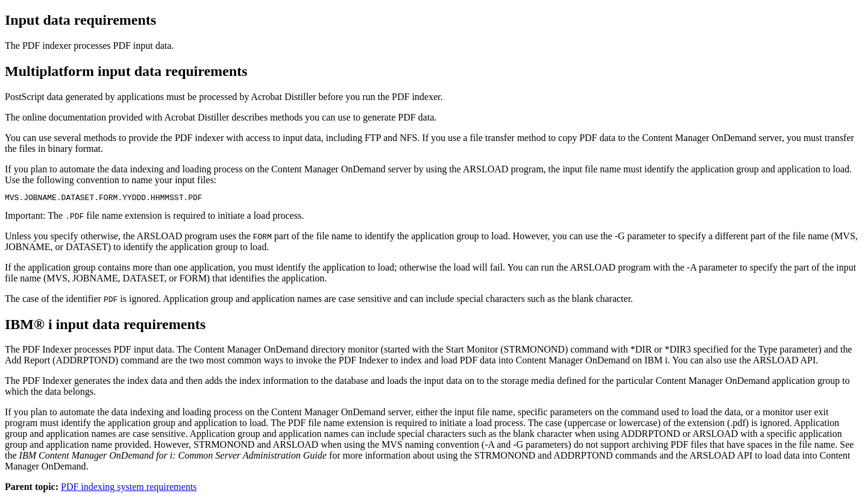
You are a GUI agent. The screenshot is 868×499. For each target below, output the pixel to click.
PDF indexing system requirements (129, 488)
